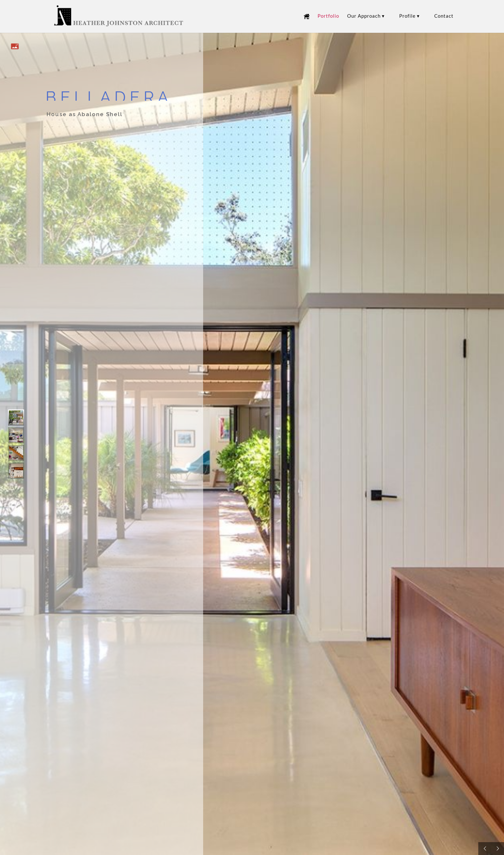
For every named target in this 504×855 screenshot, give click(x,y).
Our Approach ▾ (366, 16)
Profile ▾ (410, 16)
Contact (444, 16)
